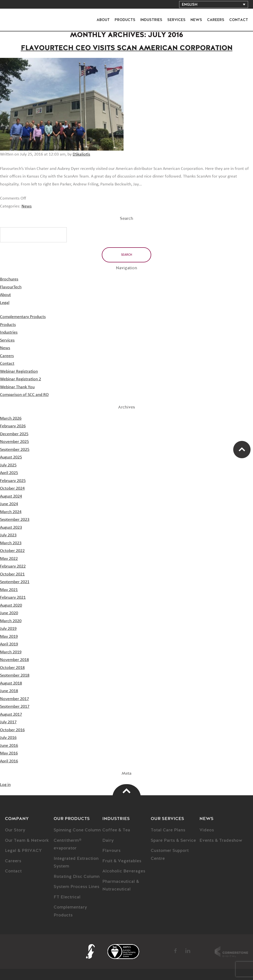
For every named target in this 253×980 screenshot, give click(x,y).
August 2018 (11, 683)
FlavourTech (20, 15)
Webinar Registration (19, 371)
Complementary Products (23, 317)
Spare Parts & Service (173, 841)
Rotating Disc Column (77, 877)
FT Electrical (67, 897)
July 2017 (8, 722)
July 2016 (8, 738)
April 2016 (9, 761)
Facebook (176, 951)
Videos (207, 830)
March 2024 (11, 512)
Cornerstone (231, 952)
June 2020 (9, 613)
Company (17, 819)
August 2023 (11, 527)
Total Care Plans (168, 830)
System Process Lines (76, 887)
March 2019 (11, 652)
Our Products (72, 819)
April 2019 (9, 644)
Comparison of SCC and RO (24, 395)
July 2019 (8, 629)
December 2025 (14, 434)
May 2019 (9, 637)
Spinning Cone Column (77, 830)
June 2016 (9, 746)
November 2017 (14, 699)
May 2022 (9, 559)
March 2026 (11, 418)
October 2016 (12, 730)
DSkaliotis (81, 154)
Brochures (9, 279)
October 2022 (12, 551)
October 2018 (12, 668)
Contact (239, 20)
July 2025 (8, 465)
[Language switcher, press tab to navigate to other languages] (214, 4)
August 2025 (11, 457)
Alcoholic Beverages (124, 871)
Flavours (111, 851)
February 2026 (13, 426)
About (103, 20)
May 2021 (9, 590)
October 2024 (12, 488)
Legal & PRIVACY (23, 851)
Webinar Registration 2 (21, 379)
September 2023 (15, 520)
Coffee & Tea (116, 830)
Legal (5, 303)
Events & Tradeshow (221, 841)
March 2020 (11, 621)
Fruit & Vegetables (122, 861)
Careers (216, 20)
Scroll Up (242, 450)
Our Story (15, 830)
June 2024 (9, 504)
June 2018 (9, 691)
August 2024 (11, 496)
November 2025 (14, 442)
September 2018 (15, 675)
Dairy (108, 841)
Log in (5, 785)
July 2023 (8, 535)
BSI (123, 952)
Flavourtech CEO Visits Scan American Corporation (127, 48)
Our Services (167, 819)
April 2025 (9, 473)
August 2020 (11, 605)
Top (127, 791)
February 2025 (13, 481)
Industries (151, 20)
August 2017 (11, 714)
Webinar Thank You (17, 387)
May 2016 (9, 753)
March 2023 (11, 543)
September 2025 (15, 450)
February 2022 (13, 566)
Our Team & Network (27, 841)
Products (125, 20)
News (196, 20)
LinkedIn (188, 951)
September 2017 (15, 707)
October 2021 (12, 574)
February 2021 (13, 597)
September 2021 (15, 582)
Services (176, 20)
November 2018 (14, 660)
